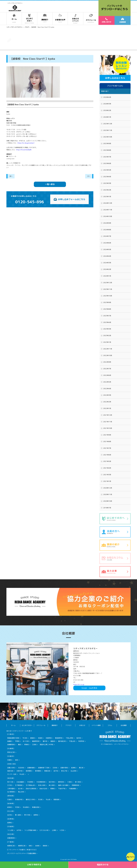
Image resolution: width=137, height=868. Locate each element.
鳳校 (19, 744)
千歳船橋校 (72, 789)
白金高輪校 (20, 782)
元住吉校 (21, 768)
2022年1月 (107, 408)
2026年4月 (107, 97)
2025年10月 (108, 137)
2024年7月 (107, 236)
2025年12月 (108, 124)
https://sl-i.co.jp (79, 684)
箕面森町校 (59, 738)
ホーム (13, 725)
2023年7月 (107, 316)
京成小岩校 (42, 785)
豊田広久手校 (30, 799)
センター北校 (12, 774)
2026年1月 (107, 117)
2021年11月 (108, 422)
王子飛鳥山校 (30, 785)
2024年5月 (107, 249)
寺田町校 (81, 741)
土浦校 (54, 830)
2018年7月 (107, 508)
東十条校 (78, 782)
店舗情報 (123, 21)
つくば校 (10, 830)
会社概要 (124, 725)
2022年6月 (107, 375)
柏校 (30, 846)
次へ (89, 176)
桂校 (16, 760)
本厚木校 (19, 771)
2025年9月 (107, 143)
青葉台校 (47, 771)
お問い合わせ (106, 20)
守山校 (48, 799)
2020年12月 (108, 488)
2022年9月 (107, 362)
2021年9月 (107, 435)
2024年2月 (107, 269)
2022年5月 (107, 382)
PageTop (132, 857)
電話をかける (103, 865)
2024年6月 (107, 243)
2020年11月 (108, 494)
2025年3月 (107, 183)
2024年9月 (107, 223)
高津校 (73, 768)
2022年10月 (108, 355)
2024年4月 (107, 256)
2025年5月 (107, 170)
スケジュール (41, 725)
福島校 (53, 741)
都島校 (33, 738)
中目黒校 (30, 782)
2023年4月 (107, 322)
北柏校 (37, 846)
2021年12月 (108, 415)
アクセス (68, 725)
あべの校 (26, 741)
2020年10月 (108, 501)
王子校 (10, 785)
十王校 (62, 830)
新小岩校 (52, 785)
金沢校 (10, 815)
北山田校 (73, 771)
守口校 (25, 738)
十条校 (69, 782)
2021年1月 (107, 481)
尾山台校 (21, 792)
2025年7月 (107, 157)
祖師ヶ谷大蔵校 (63, 785)
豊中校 (45, 741)
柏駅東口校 (11, 846)
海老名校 (10, 771)
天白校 (40, 799)
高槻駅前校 (11, 744)
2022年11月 (108, 349)
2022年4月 (107, 389)
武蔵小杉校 (11, 768)
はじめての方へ (27, 725)
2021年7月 (107, 448)
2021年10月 (108, 428)
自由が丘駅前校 (31, 789)
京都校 (10, 760)
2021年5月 (107, 461)
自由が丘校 (43, 789)
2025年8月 (107, 150)
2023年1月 (107, 342)
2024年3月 (107, 263)
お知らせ (82, 725)
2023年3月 (107, 329)
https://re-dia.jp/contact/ (26, 143)
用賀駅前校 (75, 785)
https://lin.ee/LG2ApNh (24, 150)
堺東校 (27, 744)
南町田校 (61, 782)
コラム (110, 725)
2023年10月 (108, 296)
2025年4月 (107, 177)
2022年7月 (107, 369)
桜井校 (79, 738)
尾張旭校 (57, 799)
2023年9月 (107, 302)
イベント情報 (96, 725)
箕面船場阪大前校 (13, 738)
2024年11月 (108, 210)
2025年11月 (108, 130)
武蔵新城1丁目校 (44, 768)
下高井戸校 (62, 789)
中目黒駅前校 (41, 782)
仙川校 (20, 789)
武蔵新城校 (31, 768)
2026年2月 (107, 110)
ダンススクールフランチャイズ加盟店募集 (22, 853)
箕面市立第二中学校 (46, 744)
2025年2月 (107, 190)
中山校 (22, 774)
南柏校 (45, 846)
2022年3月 (107, 395)
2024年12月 (108, 203)
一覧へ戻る (50, 184)
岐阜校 (10, 807)
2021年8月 (107, 442)
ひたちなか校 (44, 830)
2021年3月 (107, 475)
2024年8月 (107, 230)
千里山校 (72, 741)
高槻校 (10, 741)
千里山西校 (69, 738)
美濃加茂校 (36, 807)
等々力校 (10, 782)
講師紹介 (55, 725)
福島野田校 (36, 741)
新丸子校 (64, 771)
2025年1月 (107, 197)
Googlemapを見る (89, 688)
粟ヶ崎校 (18, 815)
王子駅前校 (19, 785)
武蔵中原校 (64, 768)
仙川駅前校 (11, 792)
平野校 (17, 741)
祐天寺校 (52, 782)
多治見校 (26, 807)
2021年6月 (107, 455)
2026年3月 (107, 104)
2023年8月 (107, 309)
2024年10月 (108, 216)
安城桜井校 (19, 799)
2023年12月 (108, 283)
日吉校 (55, 768)
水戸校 (19, 830)
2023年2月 (107, 336)
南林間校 (29, 771)
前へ (11, 176)
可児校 (17, 807)
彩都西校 (49, 738)
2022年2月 (107, 402)
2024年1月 (107, 276)
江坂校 (34, 744)
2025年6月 (107, 163)
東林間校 (38, 771)
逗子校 (56, 771)
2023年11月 (108, 289)
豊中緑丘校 (62, 741)
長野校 (10, 823)
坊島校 (40, 738)
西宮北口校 (11, 752)
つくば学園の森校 (30, 830)
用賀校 (52, 789)
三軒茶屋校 (11, 789)
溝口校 (81, 768)
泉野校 (36, 815)
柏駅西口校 (22, 846)
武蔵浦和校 (11, 838)
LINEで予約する (34, 865)
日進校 (10, 799)
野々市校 (27, 815)
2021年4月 (107, 468)
